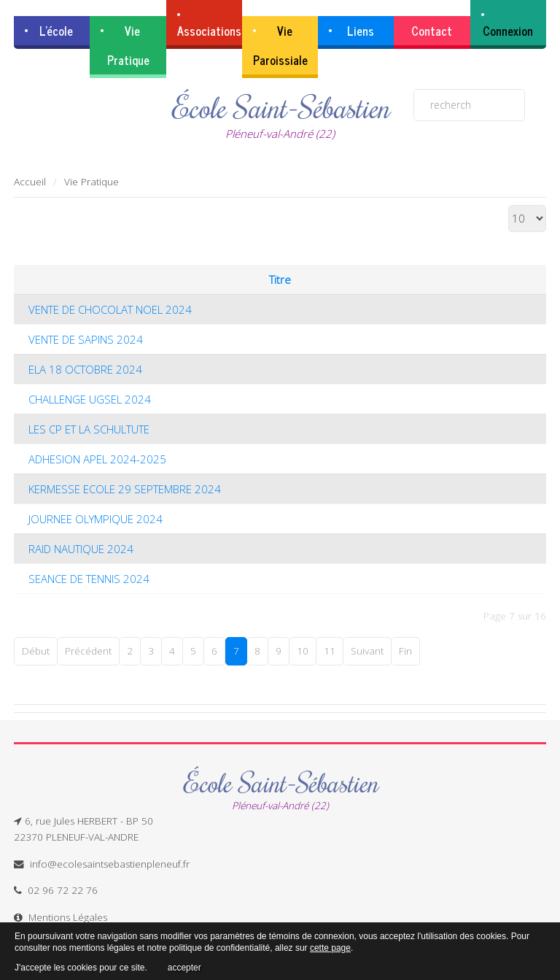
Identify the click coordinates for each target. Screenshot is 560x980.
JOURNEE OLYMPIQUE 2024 (96, 519)
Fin (405, 651)
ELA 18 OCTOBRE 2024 (85, 369)
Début (36, 651)
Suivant (367, 651)
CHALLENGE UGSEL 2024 (90, 399)
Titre (280, 279)
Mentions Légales (68, 917)
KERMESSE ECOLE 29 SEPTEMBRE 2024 (125, 489)
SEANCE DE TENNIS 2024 (89, 579)
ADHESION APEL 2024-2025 (97, 459)
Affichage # (509, 205)
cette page (330, 948)
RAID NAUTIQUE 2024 (81, 549)
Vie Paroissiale (280, 45)
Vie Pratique (128, 45)
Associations (209, 31)
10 (303, 651)
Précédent (88, 651)
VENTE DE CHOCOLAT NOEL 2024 (110, 309)
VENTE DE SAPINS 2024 (86, 339)
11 (330, 651)
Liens (361, 31)
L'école (56, 31)
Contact (432, 31)
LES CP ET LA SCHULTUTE (89, 429)
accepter (184, 965)
